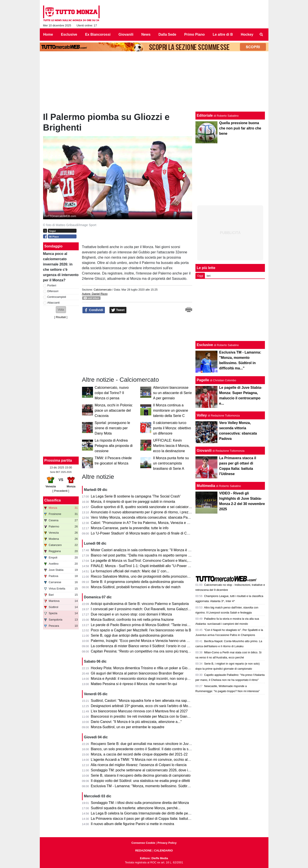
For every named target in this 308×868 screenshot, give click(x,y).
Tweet (118, 310)
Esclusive (205, 345)
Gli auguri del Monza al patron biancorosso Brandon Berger (137, 673)
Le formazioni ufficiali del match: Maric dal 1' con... (130, 571)
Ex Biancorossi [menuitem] (98, 34)
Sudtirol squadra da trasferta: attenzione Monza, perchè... (136, 808)
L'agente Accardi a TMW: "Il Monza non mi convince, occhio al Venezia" (147, 760)
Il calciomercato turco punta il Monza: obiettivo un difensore (172, 428)
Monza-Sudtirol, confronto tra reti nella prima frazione (132, 620)
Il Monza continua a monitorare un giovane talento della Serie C (170, 410)
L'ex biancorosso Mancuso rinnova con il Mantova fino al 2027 (139, 711)
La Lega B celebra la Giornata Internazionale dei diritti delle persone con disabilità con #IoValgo (165, 813)
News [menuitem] (146, 34)
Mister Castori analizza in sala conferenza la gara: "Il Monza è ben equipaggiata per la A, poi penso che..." (173, 550)
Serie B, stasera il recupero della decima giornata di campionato (141, 775)
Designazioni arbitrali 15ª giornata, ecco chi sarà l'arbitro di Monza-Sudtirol (149, 706)
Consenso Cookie (143, 843)
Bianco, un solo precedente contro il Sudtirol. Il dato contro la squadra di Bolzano (154, 749)
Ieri (209, 276)
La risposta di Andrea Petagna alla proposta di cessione (114, 446)
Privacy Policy (167, 843)
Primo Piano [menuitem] (194, 34)
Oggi (200, 276)
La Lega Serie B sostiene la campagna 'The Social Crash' (136, 496)
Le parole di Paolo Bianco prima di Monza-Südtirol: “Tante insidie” (142, 625)
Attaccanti (53, 303)
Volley (202, 415)
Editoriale (205, 115)
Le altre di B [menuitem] (223, 34)
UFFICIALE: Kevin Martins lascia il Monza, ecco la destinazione (171, 446)
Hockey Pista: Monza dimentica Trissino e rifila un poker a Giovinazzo (145, 668)
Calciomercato (103, 290)
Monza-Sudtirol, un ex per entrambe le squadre (128, 727)
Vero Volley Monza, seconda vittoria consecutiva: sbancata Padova (143, 517)
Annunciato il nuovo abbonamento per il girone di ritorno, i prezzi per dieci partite (153, 512)
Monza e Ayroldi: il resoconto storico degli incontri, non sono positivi (143, 679)
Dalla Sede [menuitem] (167, 34)
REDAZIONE (143, 850)
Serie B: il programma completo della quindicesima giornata (137, 582)
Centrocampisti (57, 297)
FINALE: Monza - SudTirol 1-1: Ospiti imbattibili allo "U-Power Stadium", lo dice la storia (159, 566)
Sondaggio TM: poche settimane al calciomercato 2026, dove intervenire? (148, 770)
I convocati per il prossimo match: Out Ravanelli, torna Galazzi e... (142, 609)
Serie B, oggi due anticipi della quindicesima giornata (132, 635)
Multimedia (206, 486)
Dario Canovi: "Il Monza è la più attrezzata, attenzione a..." (136, 722)
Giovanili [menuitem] (126, 34)
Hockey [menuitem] (247, 34)
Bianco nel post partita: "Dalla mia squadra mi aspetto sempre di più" (144, 555)
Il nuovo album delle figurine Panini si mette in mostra (132, 824)
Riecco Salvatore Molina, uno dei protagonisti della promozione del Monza (149, 576)
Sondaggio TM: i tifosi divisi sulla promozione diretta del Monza (140, 803)
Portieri (52, 285)
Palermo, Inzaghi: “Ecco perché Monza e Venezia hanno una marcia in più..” (150, 641)
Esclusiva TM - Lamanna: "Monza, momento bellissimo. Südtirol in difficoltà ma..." (154, 786)
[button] (61, 310)
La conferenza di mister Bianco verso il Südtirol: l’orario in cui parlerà (144, 646)
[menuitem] (261, 35)
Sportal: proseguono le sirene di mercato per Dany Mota (112, 428)
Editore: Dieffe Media (154, 858)
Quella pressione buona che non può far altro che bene (240, 128)
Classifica (53, 500)
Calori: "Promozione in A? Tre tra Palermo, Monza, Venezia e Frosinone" (147, 523)
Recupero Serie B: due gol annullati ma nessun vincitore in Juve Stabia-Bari (150, 744)
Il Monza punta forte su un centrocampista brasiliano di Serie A (171, 463)
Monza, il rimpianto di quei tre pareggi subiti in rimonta (133, 502)
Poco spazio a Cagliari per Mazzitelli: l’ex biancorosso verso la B (141, 630)
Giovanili (204, 451)
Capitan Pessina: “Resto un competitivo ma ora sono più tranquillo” (143, 651)
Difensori (53, 291)
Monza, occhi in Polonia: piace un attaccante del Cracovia (114, 410)
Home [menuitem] (48, 34)
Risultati (61, 317)
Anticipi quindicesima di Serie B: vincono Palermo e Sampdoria (140, 604)
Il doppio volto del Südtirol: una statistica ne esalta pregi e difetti (140, 781)
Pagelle (203, 380)
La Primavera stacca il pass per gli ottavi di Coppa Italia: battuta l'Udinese (148, 819)
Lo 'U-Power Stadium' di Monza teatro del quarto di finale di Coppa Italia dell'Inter (154, 533)
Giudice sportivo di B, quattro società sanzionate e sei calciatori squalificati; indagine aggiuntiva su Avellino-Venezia (181, 507)
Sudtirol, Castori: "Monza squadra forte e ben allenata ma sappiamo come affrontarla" (157, 701)
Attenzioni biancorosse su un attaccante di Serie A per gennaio (172, 393)
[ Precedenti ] (61, 491)
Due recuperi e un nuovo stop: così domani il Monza (131, 614)
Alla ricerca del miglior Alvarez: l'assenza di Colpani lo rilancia (139, 765)
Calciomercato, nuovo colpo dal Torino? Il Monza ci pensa (112, 393)
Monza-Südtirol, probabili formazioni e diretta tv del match (136, 587)
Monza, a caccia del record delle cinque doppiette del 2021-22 (139, 754)
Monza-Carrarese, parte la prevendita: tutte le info (130, 528)
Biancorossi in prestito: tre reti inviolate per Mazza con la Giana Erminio (146, 716)
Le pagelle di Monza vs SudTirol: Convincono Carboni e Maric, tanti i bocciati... (152, 561)
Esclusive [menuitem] (69, 34)
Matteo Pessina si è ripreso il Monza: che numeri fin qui (134, 684)
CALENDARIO (163, 850)
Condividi (94, 310)
